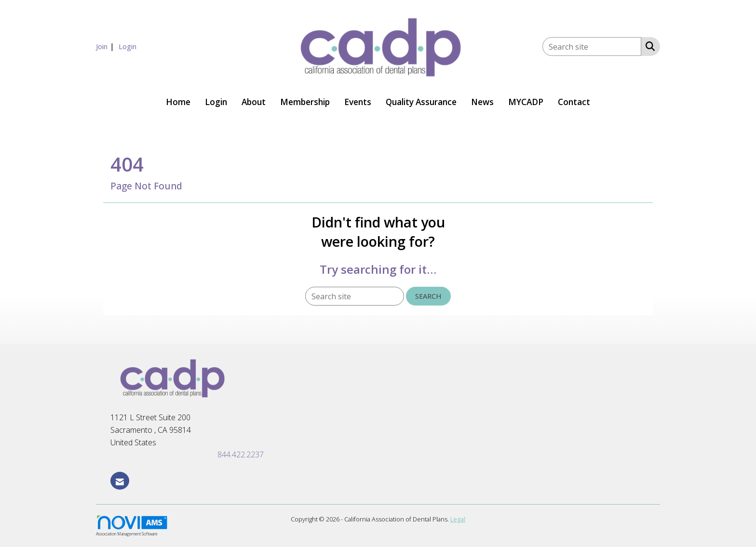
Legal (458, 519)
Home (178, 102)
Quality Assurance (421, 102)
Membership (305, 102)
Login (216, 102)
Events (358, 102)
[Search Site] (648, 46)
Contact (574, 102)
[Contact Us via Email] (120, 481)
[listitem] (106, 46)
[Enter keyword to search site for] (592, 47)
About (254, 102)
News (482, 102)
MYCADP (526, 102)
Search (428, 296)
